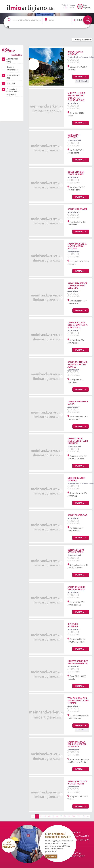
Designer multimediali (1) (13, 68)
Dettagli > (81, 77)
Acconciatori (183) (12, 60)
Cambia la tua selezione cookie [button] (75, 855)
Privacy (69, 849)
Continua (51, 856)
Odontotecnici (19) (13, 77)
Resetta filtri (16, 55)
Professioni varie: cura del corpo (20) (13, 92)
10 (73, 816)
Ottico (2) (11, 83)
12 (84, 816)
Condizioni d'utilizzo (77, 840)
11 (79, 816)
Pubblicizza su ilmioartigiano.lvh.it (77, 834)
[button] (75, 19)
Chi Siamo (70, 844)
